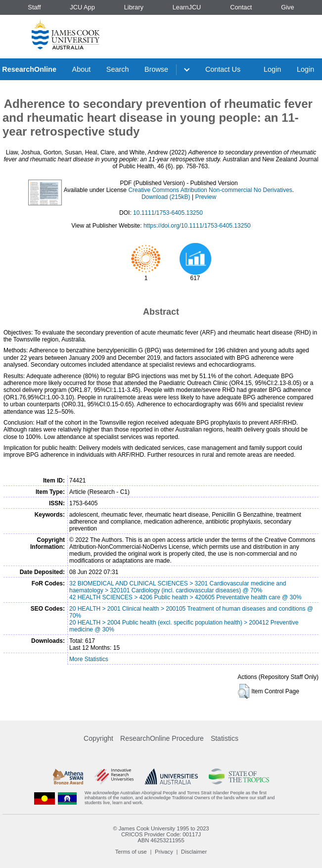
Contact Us (223, 69)
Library (134, 7)
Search (118, 69)
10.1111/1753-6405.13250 (168, 213)
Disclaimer (194, 852)
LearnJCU (187, 7)
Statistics (225, 738)
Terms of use (131, 852)
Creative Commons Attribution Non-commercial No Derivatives (210, 190)
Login (272, 69)
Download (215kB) (166, 197)
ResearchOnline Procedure (162, 738)
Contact (241, 7)
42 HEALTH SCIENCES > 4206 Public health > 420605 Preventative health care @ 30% (185, 597)
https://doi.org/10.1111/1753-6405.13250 (197, 226)
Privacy (164, 852)
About (82, 69)
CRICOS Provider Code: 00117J (161, 834)
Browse (156, 69)
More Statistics (89, 659)
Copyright (98, 738)
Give (287, 7)
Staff (34, 7)
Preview (206, 197)
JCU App (82, 7)
